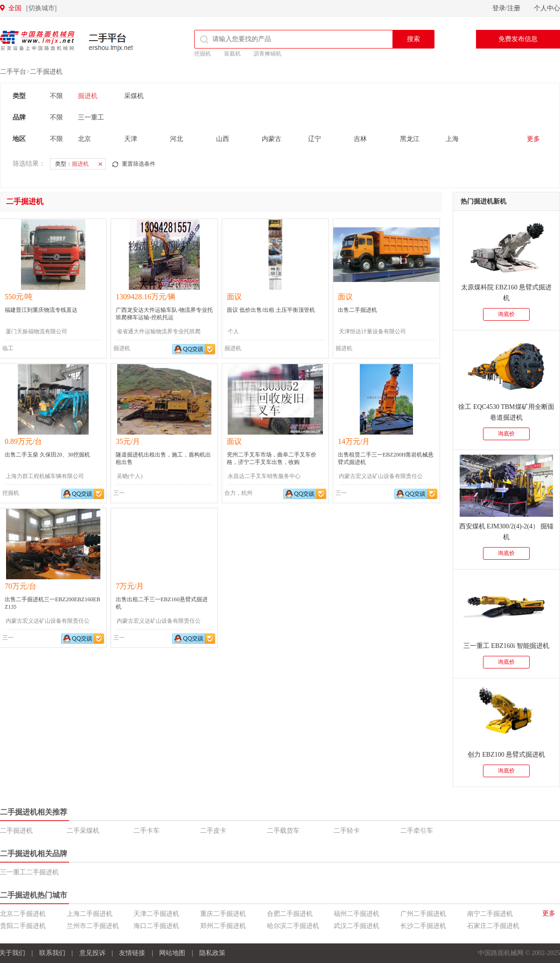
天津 (131, 139)
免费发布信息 (518, 39)
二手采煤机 (83, 831)
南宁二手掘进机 (490, 914)
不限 (56, 96)
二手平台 (111, 42)
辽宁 (315, 139)
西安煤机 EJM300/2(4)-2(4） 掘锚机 (507, 532)
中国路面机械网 (37, 41)
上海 (452, 139)
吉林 (360, 139)
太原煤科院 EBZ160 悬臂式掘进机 (506, 293)
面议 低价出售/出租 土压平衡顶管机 (271, 310)
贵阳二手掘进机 (23, 926)
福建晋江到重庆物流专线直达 (41, 310)
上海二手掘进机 (90, 914)
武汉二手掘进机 (357, 926)
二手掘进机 (46, 72)
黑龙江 (410, 139)
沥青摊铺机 (267, 54)
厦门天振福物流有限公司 (36, 331)
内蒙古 (272, 139)
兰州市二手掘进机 (93, 926)
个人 (233, 331)
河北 (176, 139)
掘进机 (88, 96)
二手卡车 (147, 831)
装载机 (232, 54)
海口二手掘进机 (156, 926)
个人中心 (547, 8)
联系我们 (52, 953)
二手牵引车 (417, 831)
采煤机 (134, 96)
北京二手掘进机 (23, 914)
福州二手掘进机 (357, 914)
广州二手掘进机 (423, 914)
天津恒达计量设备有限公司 (372, 331)
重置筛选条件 (139, 164)
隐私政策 (212, 953)
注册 (514, 8)
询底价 (506, 314)
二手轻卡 (347, 831)
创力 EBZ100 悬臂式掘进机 (506, 755)
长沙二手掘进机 (423, 926)
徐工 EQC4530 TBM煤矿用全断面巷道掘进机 (506, 412)
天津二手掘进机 (156, 914)
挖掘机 (203, 54)
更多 (533, 139)
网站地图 (172, 953)
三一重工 (91, 117)
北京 (84, 139)
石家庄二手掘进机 (493, 926)
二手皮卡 (213, 831)
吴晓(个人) (130, 476)
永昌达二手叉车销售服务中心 (264, 476)
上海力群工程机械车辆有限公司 (45, 476)
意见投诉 (92, 953)
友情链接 (132, 953)
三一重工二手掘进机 (29, 872)
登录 (499, 8)
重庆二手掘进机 (223, 914)
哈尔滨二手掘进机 (293, 926)
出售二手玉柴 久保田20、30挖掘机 (47, 455)
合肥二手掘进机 (290, 914)
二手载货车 (283, 831)
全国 (32, 8)
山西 (223, 139)
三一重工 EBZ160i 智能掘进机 (506, 646)
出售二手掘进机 (357, 310)
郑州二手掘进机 (223, 926)
